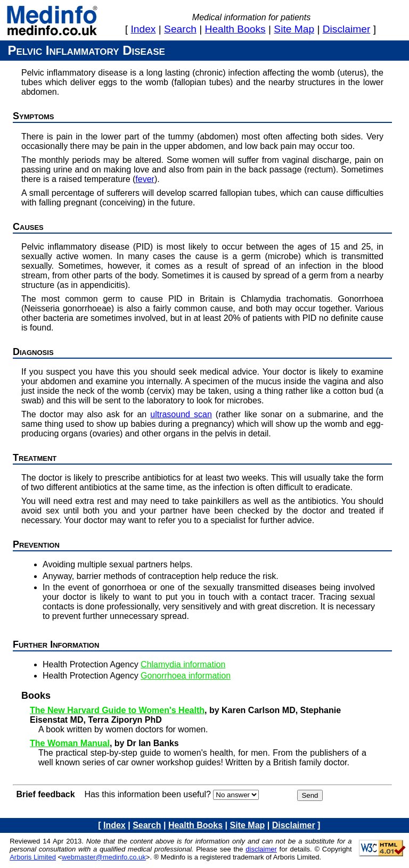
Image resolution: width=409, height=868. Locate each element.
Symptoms (34, 116)
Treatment (35, 458)
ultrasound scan (181, 414)
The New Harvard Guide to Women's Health (117, 710)
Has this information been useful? (147, 794)
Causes (28, 227)
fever (145, 179)
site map (294, 29)
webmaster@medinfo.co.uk (104, 857)
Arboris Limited (33, 857)
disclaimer (347, 29)
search (180, 29)
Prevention (36, 544)
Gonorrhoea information (186, 676)
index (144, 29)
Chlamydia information (183, 664)
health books (235, 29)
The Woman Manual (70, 743)
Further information (56, 644)
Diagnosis (33, 352)
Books (36, 696)
